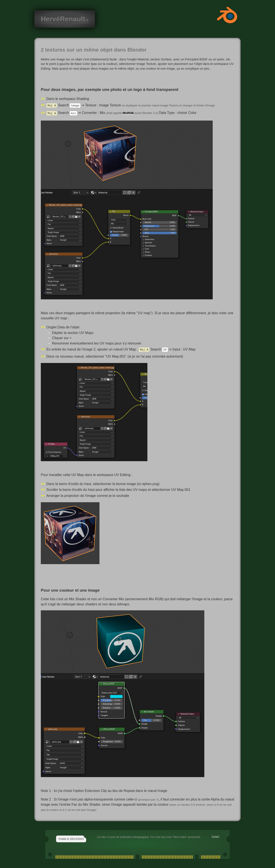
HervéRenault (65, 19)
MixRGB (128, 113)
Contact (215, 837)
